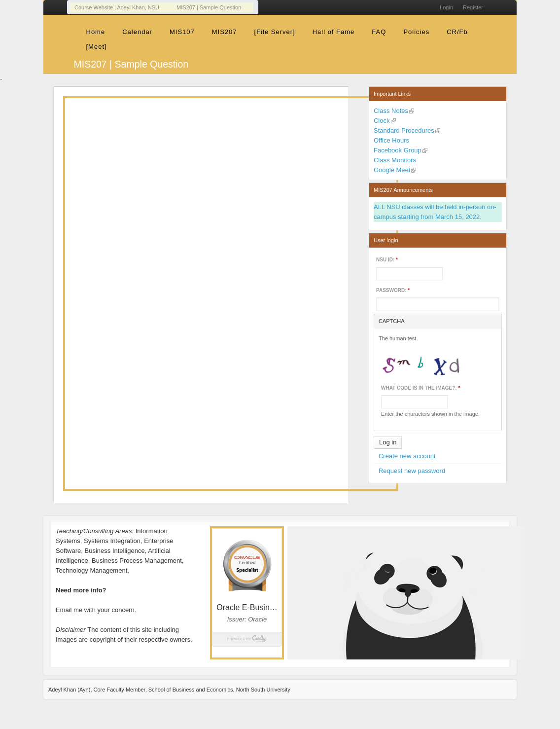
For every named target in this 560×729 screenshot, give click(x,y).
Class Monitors (395, 160)
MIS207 (225, 32)
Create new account (407, 456)
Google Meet (392, 170)
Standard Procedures (404, 130)
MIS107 (182, 32)
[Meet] (97, 47)
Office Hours (391, 140)
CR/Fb (457, 32)
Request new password (412, 471)
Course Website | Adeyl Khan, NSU (117, 7)
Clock (382, 121)
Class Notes (391, 111)
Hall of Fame (334, 32)
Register (473, 7)
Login (446, 7)
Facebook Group (398, 150)
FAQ (379, 32)
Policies (416, 32)
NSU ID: (387, 260)
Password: (393, 290)
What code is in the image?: (420, 388)
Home (96, 32)
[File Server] (275, 32)
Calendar (137, 32)
